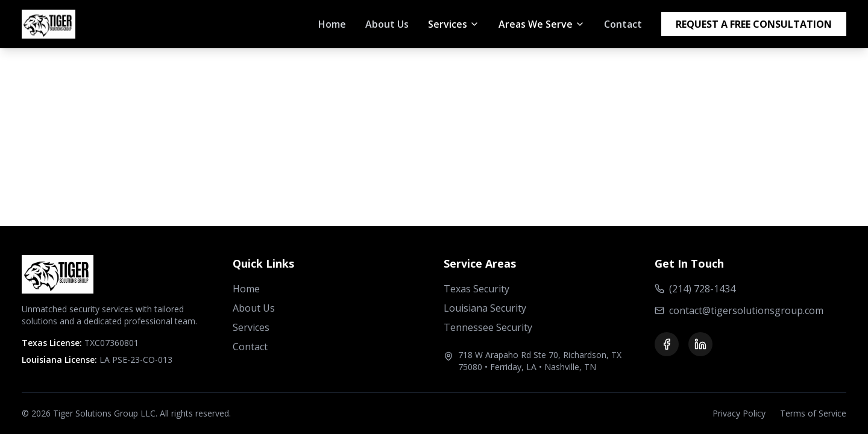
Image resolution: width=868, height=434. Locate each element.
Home (332, 24)
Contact (623, 24)
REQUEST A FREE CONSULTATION (754, 24)
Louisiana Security (485, 308)
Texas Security (476, 289)
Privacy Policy (739, 413)
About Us (387, 24)
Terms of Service (813, 413)
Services (251, 327)
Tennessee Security (488, 327)
